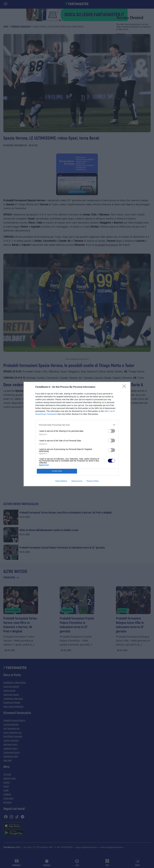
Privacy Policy (93, 481)
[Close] (125, 387)
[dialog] (77, 434)
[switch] (111, 431)
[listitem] (77, 425)
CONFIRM (57, 471)
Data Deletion (61, 481)
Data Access (77, 481)
